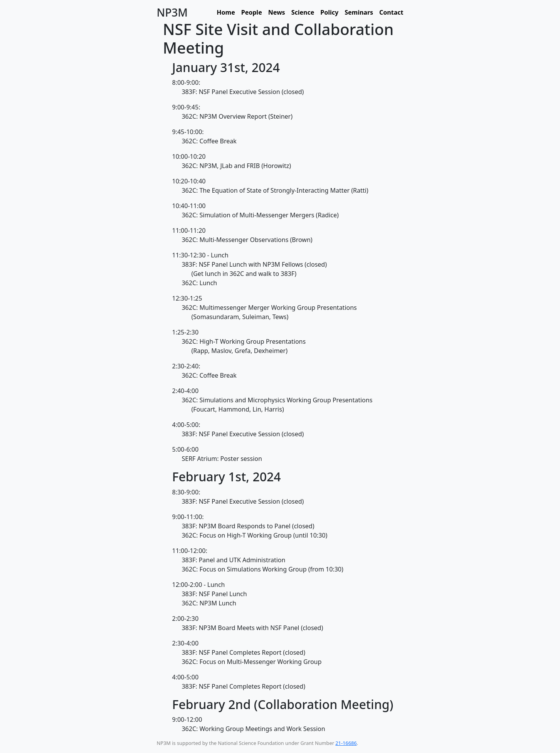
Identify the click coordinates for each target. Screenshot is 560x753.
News (277, 12)
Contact (391, 12)
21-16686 (346, 743)
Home (226, 12)
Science (303, 12)
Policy (329, 12)
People (252, 12)
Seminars (359, 12)
